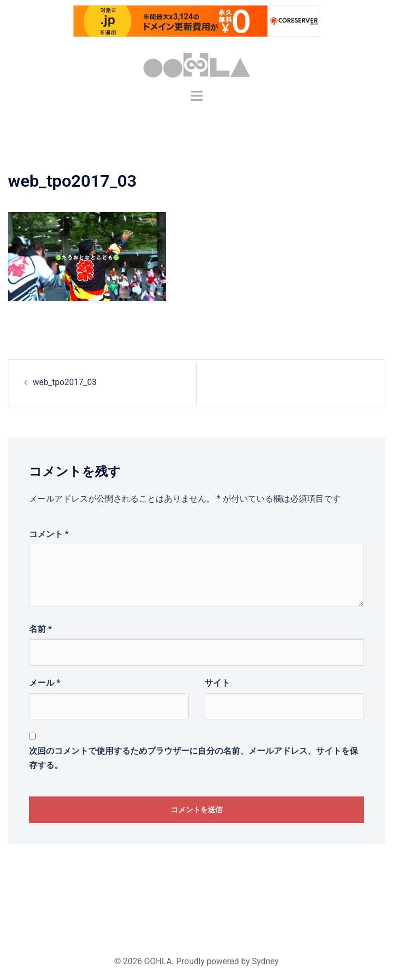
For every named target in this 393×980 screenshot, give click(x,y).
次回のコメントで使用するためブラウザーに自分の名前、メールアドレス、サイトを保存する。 (194, 758)
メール (45, 683)
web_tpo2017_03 (65, 382)
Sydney (266, 961)
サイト (217, 683)
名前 (40, 629)
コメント (49, 534)
